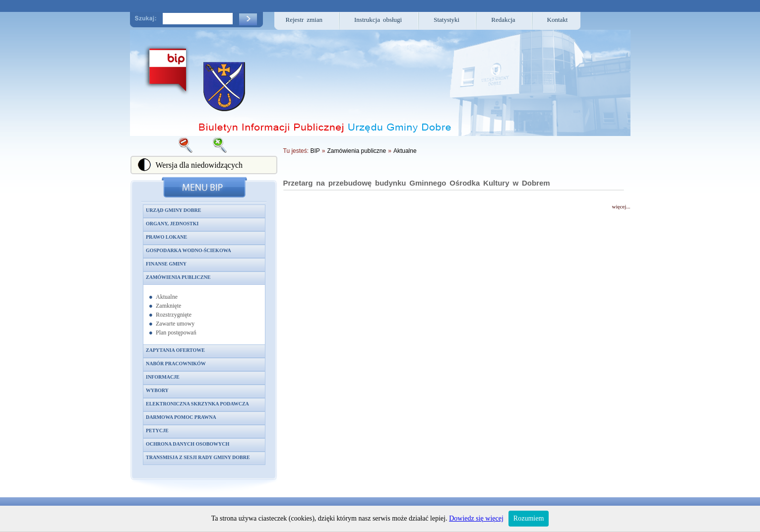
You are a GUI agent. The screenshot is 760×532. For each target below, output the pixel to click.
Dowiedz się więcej (476, 518)
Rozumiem (529, 518)
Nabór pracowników (176, 364)
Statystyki (446, 20)
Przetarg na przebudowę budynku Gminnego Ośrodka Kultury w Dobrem (417, 183)
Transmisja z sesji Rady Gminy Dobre (198, 457)
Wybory (157, 390)
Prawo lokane (166, 237)
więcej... (621, 206)
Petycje (157, 431)
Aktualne (167, 297)
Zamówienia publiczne (178, 277)
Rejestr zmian (304, 20)
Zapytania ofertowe (175, 350)
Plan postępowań (176, 332)
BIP (315, 151)
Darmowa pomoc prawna (181, 417)
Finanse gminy (166, 264)
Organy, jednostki (172, 224)
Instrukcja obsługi (378, 20)
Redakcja (503, 20)
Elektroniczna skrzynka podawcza (197, 404)
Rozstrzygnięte (174, 315)
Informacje (163, 377)
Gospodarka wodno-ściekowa (189, 250)
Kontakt (558, 20)
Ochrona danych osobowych (188, 444)
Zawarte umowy (175, 324)
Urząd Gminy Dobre (173, 210)
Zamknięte (168, 306)
